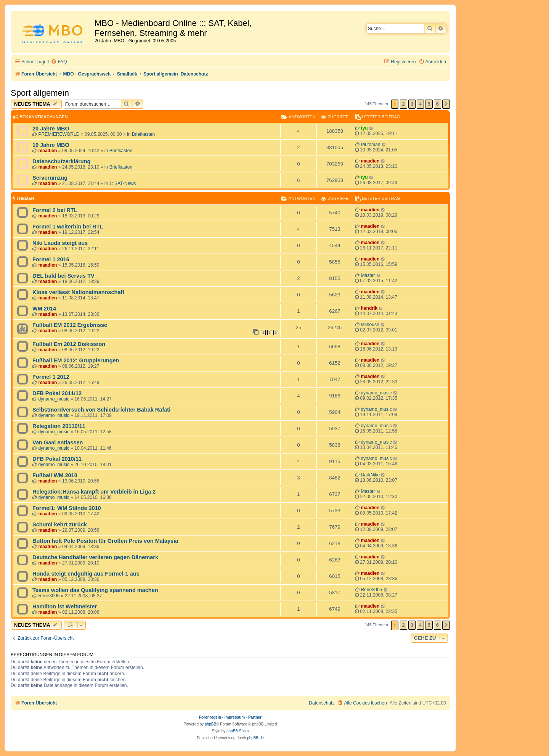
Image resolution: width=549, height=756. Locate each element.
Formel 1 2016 (51, 259)
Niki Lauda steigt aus (60, 243)
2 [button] (404, 104)
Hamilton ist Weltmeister (65, 606)
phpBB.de (255, 738)
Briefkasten (144, 134)
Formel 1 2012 (51, 377)
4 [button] (420, 104)
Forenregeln (210, 717)
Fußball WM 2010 (55, 475)
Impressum (235, 717)
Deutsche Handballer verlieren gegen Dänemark (95, 557)
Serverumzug (50, 178)
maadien (47, 151)
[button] (446, 104)
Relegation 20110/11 (59, 426)
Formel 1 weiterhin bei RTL (68, 227)
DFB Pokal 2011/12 (57, 393)
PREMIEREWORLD (59, 134)
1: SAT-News (123, 183)
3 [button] (412, 104)
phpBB (210, 724)
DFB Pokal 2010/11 (57, 459)
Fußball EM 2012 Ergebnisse (70, 325)
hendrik (369, 308)
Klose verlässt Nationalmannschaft (78, 292)
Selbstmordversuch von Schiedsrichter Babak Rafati (101, 410)
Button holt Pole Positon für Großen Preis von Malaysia (105, 541)
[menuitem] (59, 62)
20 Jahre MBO (51, 129)
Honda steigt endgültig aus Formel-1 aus (86, 574)
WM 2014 (44, 309)
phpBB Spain (238, 731)
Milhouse (370, 325)
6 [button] (437, 104)
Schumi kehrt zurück (60, 524)
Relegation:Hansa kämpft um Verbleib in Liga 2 (94, 492)
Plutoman (370, 145)
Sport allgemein (40, 93)
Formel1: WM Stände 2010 (67, 508)
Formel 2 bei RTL (55, 210)
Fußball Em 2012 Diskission (69, 344)
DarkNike (370, 475)
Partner (255, 717)
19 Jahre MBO (51, 145)
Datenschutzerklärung (61, 161)
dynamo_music (54, 399)
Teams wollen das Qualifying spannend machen (95, 590)
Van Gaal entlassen (58, 442)
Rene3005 (49, 596)
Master (368, 275)
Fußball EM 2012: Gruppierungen (76, 360)
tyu (364, 128)
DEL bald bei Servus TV (63, 276)
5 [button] (429, 104)
